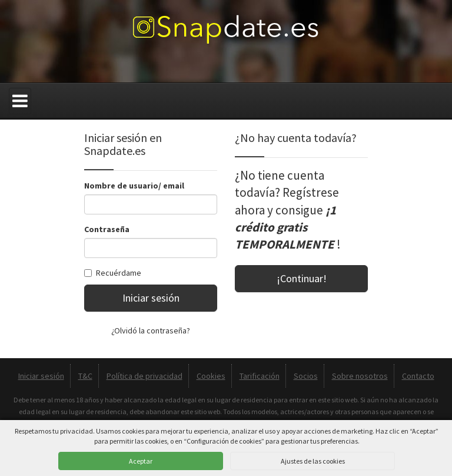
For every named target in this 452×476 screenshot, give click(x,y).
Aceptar (141, 461)
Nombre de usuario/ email (134, 186)
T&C (85, 376)
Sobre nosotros (360, 376)
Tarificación (260, 376)
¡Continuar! (302, 278)
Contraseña (107, 229)
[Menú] (20, 101)
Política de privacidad (144, 376)
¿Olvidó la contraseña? (151, 330)
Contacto (418, 376)
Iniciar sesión (151, 298)
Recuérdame (113, 273)
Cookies (211, 376)
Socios (306, 376)
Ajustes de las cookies (313, 461)
